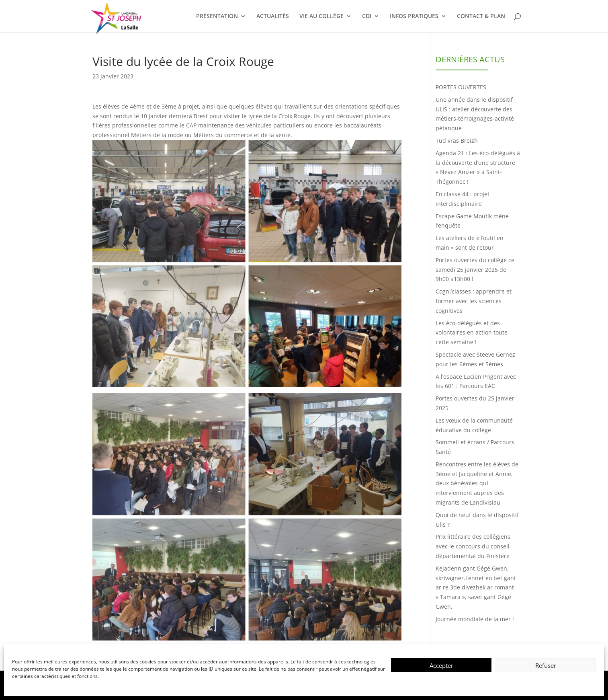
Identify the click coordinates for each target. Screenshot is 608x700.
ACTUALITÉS (273, 16)
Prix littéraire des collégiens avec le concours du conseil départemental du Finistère (473, 546)
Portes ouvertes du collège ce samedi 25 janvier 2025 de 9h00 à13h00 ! (475, 270)
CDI (367, 16)
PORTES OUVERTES (461, 87)
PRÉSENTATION (217, 16)
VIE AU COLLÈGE (321, 16)
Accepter (441, 665)
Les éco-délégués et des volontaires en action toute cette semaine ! (472, 333)
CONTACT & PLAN (481, 16)
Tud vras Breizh (457, 141)
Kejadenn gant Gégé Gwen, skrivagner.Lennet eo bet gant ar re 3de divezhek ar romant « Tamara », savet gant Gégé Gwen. (476, 587)
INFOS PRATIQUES (414, 16)
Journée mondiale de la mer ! (475, 619)
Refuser (546, 665)
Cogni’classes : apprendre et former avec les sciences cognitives (474, 301)
